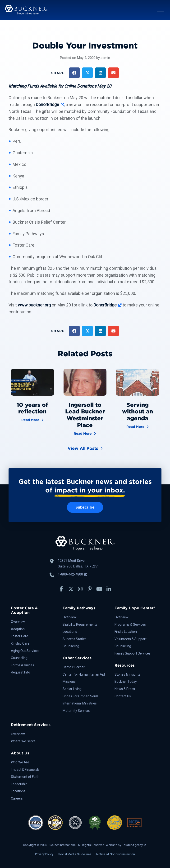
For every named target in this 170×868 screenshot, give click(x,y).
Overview (18, 622)
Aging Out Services (25, 651)
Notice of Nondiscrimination (116, 854)
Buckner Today (126, 682)
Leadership (19, 784)
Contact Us (123, 696)
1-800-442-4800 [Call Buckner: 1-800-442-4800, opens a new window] (72, 574)
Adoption (18, 629)
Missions (69, 682)
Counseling (19, 658)
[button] (161, 10)
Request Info (21, 672)
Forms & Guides (23, 665)
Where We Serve (23, 741)
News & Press (125, 689)
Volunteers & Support (131, 639)
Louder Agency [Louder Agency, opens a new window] (134, 845)
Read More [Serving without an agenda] (138, 426)
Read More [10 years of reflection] (32, 419)
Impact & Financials (25, 770)
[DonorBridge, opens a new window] (50, 104)
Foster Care (20, 636)
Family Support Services (133, 653)
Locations (70, 632)
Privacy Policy (44, 854)
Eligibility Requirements (80, 624)
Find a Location (126, 632)
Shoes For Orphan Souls (80, 696)
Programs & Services (130, 624)
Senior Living (72, 689)
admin (105, 58)
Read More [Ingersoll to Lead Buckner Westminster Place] (85, 433)
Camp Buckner (74, 667)
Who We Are (20, 762)
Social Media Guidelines (75, 854)
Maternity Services (77, 711)
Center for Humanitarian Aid (84, 674)
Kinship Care (20, 643)
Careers (17, 798)
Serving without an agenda (138, 412)
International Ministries (80, 703)
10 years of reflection (32, 408)
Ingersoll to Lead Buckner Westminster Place (85, 415)
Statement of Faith (25, 777)
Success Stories (75, 639)
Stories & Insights (127, 674)
